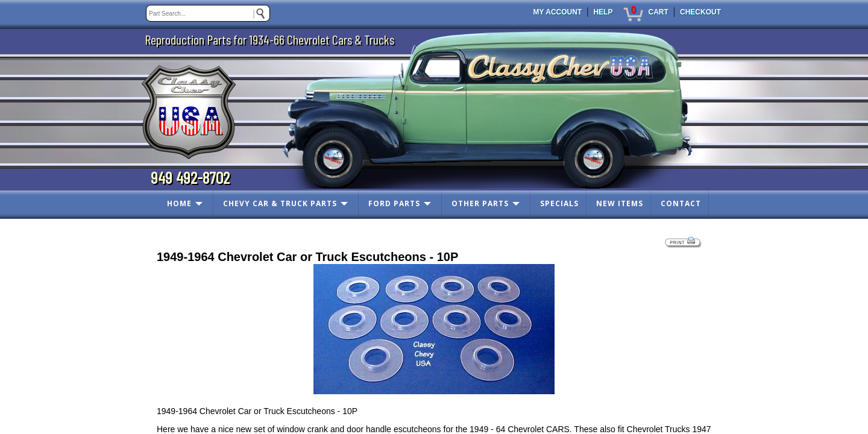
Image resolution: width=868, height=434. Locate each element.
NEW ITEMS (620, 203)
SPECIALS (559, 203)
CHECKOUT (700, 12)
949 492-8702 (190, 177)
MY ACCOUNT (558, 12)
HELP (603, 12)
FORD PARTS (394, 203)
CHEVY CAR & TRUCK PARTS (280, 203)
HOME (179, 203)
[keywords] (208, 13)
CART (658, 12)
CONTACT (681, 203)
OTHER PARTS (480, 203)
